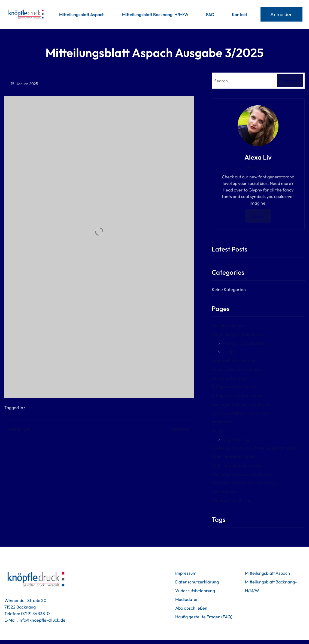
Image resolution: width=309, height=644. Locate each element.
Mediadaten (176, 599)
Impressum (228, 422)
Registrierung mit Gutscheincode (250, 483)
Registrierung (242, 439)
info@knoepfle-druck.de (42, 620)
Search (290, 81)
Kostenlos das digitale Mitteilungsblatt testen (261, 448)
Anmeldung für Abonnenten (245, 334)
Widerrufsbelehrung (238, 500)
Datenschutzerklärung (240, 361)
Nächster (186, 429)
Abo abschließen (234, 326)
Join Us (225, 430)
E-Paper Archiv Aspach (240, 387)
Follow (261, 216)
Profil (234, 352)
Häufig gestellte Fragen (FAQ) (246, 413)
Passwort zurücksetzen (251, 343)
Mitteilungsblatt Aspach (240, 457)
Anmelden (281, 14)
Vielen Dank (230, 492)
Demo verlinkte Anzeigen (242, 369)
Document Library (235, 378)
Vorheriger (19, 429)
